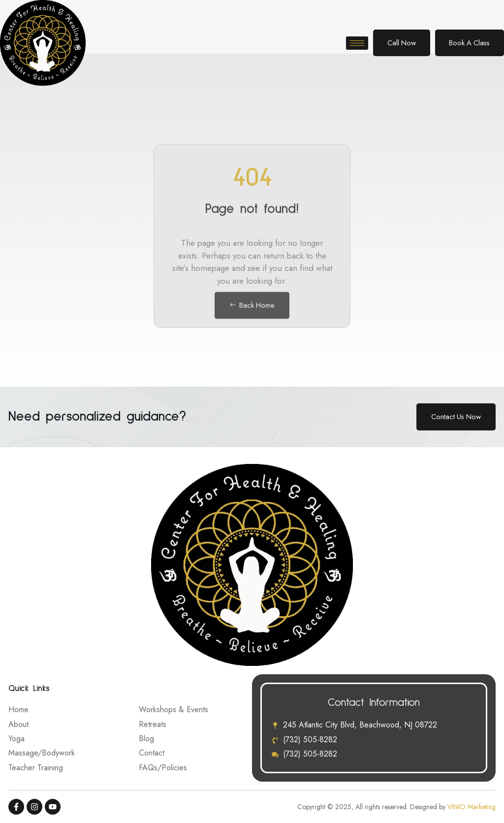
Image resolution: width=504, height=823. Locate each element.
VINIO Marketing (472, 807)
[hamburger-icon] (352, 43)
